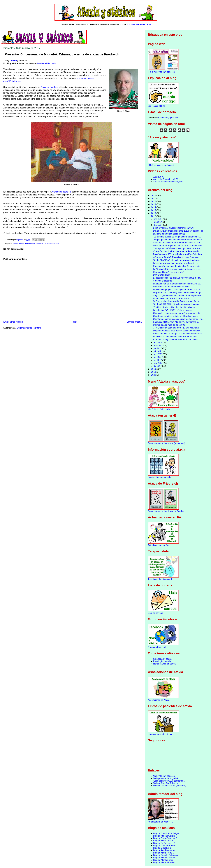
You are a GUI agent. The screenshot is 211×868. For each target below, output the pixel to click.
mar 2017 (158, 225)
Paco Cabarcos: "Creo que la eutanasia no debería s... (179, 334)
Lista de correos (155, 613)
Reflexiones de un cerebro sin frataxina (171, 287)
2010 (154, 196)
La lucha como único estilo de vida (169, 234)
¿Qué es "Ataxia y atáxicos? (161, 165)
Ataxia (14, 60)
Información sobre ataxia (159, 477)
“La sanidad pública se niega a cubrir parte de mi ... (177, 237)
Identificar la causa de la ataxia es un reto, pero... (176, 337)
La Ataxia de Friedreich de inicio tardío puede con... (177, 269)
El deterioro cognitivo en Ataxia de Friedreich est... (177, 340)
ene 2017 (158, 219)
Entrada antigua (134, 322)
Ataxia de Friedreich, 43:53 (166, 179)
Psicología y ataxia (162, 661)
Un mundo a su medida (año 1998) (169, 325)
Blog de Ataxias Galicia (164, 836)
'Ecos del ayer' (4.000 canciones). (169, 781)
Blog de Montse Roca (163, 860)
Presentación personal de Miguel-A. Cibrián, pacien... (178, 266)
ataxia (16, 243)
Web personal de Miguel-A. (166, 778)
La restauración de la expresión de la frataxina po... (177, 263)
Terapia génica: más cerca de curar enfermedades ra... (179, 240)
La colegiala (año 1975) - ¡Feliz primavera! (173, 310)
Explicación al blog (157, 106)
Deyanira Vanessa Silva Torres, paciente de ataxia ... (178, 331)
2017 (154, 216)
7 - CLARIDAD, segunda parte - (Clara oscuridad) (176, 328)
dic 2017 (158, 366)
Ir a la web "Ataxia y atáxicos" (162, 72)
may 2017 (159, 345)
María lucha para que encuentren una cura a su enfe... (178, 245)
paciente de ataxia (52, 243)
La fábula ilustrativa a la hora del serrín (171, 298)
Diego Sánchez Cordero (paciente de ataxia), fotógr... (178, 293)
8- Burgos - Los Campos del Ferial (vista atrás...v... (177, 301)
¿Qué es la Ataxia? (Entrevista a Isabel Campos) (176, 257)
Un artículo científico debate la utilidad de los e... (176, 316)
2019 (154, 372)
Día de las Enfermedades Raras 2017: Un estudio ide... (179, 231)
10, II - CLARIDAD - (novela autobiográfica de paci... (177, 260)
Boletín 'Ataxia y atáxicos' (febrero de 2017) (173, 228)
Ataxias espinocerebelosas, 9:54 (168, 182)
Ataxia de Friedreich (46, 63)
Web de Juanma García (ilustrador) (170, 786)
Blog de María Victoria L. (165, 862)
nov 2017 (158, 363)
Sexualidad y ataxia (162, 659)
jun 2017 (158, 348)
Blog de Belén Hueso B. (164, 843)
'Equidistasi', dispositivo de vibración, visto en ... (175, 307)
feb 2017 (158, 222)
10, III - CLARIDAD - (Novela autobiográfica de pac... (178, 304)
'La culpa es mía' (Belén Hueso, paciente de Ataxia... (178, 248)
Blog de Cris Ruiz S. (163, 848)
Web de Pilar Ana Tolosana (166, 783)
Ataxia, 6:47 (159, 177)
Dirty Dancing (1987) (163, 275)
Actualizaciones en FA (158, 545)
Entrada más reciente (13, 322)
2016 (154, 213)
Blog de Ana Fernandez (164, 850)
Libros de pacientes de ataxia (162, 734)
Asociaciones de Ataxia (159, 700)
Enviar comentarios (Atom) (29, 328)
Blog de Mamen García (164, 858)
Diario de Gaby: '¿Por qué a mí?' (168, 272)
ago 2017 (158, 354)
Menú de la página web (159, 409)
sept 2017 (159, 357)
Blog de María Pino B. (163, 841)
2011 (154, 198)
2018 (154, 369)
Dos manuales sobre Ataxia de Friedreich (167, 511)
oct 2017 (158, 360)
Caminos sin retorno (163, 281)
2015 (154, 210)
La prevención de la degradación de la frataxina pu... (178, 284)
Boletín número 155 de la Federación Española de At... (179, 254)
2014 (154, 207)
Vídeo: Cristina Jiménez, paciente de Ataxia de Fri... (177, 251)
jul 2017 (158, 351)
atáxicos (40, 243)
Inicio (75, 322)
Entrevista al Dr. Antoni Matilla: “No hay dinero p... (176, 322)
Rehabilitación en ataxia (164, 664)
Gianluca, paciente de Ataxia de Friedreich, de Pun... (178, 243)
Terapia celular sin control (160, 579)
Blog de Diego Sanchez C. (166, 838)
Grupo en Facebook (157, 647)
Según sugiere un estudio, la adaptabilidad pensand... (178, 296)
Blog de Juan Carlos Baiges (166, 833)
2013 (154, 204)
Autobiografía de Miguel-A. (160, 822)
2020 (154, 375)
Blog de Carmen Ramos (164, 846)
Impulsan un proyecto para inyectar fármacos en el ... (178, 290)
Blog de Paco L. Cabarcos (165, 855)
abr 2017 (158, 343)
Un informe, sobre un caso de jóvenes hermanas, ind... (179, 319)
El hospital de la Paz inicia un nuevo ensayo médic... (178, 278)
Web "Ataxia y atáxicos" (164, 776)
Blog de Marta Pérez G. (164, 853)
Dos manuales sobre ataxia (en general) (167, 443)
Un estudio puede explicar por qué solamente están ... (178, 313)
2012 (154, 201)
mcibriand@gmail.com (169, 118)
